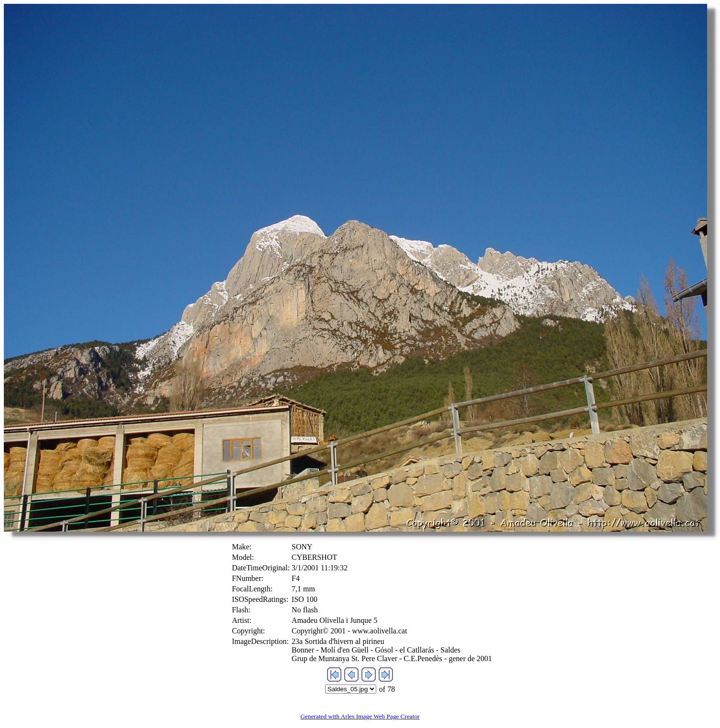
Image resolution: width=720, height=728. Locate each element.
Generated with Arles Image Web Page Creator (360, 716)
